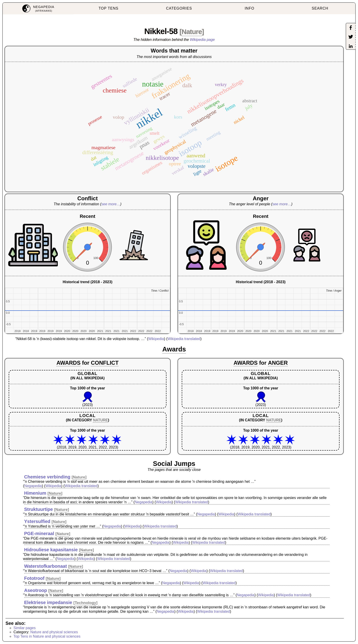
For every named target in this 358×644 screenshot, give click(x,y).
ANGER (278, 363)
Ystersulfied (37, 521)
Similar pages (25, 628)
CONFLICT (105, 363)
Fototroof (34, 578)
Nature (192, 32)
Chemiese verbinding (47, 477)
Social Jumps (174, 464)
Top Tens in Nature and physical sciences (47, 636)
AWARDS (68, 363)
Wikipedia (156, 339)
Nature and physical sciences (54, 632)
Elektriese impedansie (48, 602)
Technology (85, 603)
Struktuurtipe (39, 509)
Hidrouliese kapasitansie (51, 550)
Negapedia (33, 486)
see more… (111, 204)
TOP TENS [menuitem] (109, 8)
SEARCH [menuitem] (320, 8)
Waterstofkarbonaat (46, 566)
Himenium (35, 493)
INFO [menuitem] (250, 8)
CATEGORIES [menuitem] (179, 8)
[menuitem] (38, 9)
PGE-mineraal (39, 533)
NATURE (100, 420)
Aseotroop (36, 590)
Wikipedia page (202, 40)
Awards (174, 349)
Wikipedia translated (184, 339)
